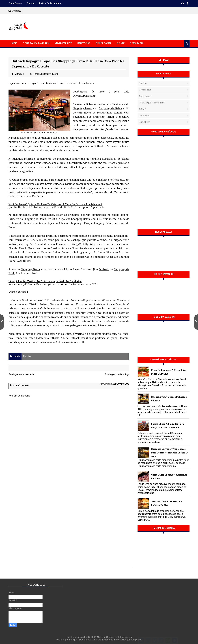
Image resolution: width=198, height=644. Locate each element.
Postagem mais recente (22, 374)
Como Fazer (137, 43)
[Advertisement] (133, 27)
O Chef (121, 43)
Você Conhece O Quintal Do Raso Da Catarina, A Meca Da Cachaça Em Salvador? (55, 204)
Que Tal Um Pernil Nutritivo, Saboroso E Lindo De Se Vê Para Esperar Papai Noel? (56, 207)
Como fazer (145, 90)
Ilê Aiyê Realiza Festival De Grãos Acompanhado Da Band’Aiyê (45, 281)
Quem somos (15, 3)
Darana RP (89, 96)
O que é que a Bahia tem (152, 103)
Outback (99, 146)
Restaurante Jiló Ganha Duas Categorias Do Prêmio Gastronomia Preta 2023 (53, 284)
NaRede (102, 637)
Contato (31, 3)
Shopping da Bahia (111, 108)
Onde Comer (104, 43)
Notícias (84, 43)
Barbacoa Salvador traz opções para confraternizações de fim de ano (170, 453)
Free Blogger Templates (129, 640)
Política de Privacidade (50, 3)
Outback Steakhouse (113, 104)
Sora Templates (105, 640)
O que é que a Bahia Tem (36, 43)
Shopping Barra (82, 108)
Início (14, 43)
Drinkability (63, 43)
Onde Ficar (144, 116)
